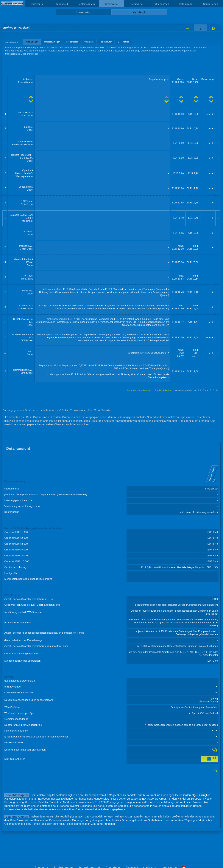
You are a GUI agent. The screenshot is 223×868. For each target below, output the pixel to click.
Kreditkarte (136, 4)
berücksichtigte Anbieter (139, 390)
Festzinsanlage (87, 4)
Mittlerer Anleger (52, 42)
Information (84, 12)
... (218, 114)
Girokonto (37, 4)
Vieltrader (89, 42)
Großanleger (72, 42)
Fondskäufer (106, 42)
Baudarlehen (211, 4)
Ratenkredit (186, 4)
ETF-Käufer (123, 42)
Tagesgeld (62, 4)
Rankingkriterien (163, 390)
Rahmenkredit (161, 4)
